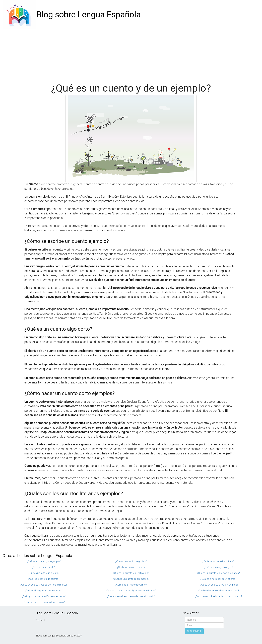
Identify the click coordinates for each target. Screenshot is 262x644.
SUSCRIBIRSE (194, 631)
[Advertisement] (131, 54)
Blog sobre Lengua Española (89, 15)
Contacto (41, 620)
